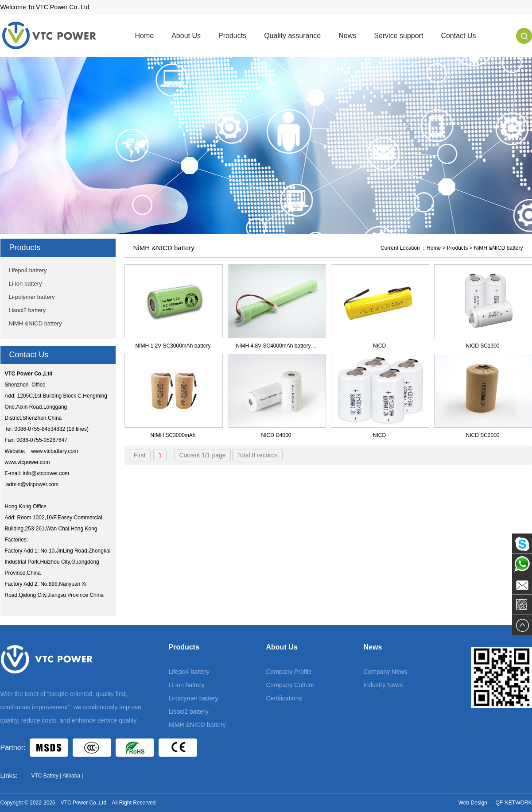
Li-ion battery (25, 284)
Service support (398, 36)
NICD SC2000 (482, 435)
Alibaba (71, 776)
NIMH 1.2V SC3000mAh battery (173, 346)
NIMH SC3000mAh (173, 435)
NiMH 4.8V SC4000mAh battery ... (276, 346)
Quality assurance (292, 36)
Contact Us (458, 36)
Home (145, 36)
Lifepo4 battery (28, 270)
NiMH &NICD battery (35, 323)
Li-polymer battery (32, 297)
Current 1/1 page (202, 455)
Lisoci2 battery (27, 310)
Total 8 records (257, 455)
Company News (386, 672)
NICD (379, 346)
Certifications (284, 698)
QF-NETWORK (514, 803)
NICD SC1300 (482, 346)
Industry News (383, 685)
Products (232, 36)
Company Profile (289, 672)
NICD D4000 (276, 435)
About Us (186, 36)
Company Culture (290, 685)
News (347, 36)
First (140, 455)
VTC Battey (45, 776)
